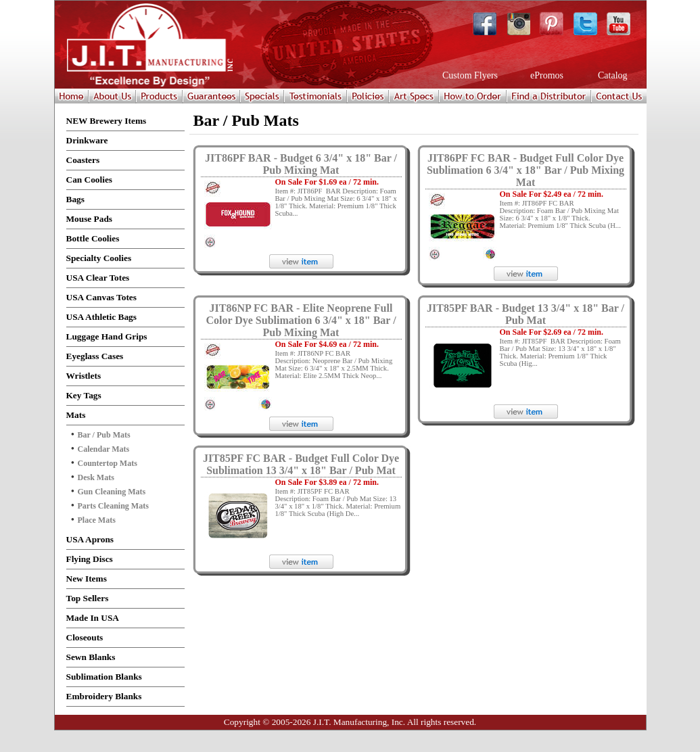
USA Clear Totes (98, 278)
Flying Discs (90, 559)
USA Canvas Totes (101, 297)
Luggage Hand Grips (107, 336)
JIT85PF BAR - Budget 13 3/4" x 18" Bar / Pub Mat (526, 314)
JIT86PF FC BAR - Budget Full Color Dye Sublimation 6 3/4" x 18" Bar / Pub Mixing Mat (526, 170)
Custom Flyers (469, 76)
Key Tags (84, 395)
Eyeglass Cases (95, 356)
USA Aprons (90, 539)
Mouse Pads (90, 219)
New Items (87, 579)
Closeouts (85, 637)
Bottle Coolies (93, 238)
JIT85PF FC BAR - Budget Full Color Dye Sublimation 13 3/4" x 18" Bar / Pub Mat (301, 464)
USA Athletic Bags (101, 317)
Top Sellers (88, 598)
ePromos (546, 76)
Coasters (83, 160)
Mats (76, 415)
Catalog (612, 76)
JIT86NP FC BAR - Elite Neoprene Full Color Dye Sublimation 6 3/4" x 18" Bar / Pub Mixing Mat (301, 320)
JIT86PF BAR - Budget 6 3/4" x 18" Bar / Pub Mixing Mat (301, 164)
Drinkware (87, 140)
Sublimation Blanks (104, 677)
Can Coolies (90, 180)
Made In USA (93, 618)
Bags (75, 199)
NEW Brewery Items (107, 121)
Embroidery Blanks (104, 696)
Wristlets (84, 376)
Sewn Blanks (91, 657)
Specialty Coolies (99, 258)
